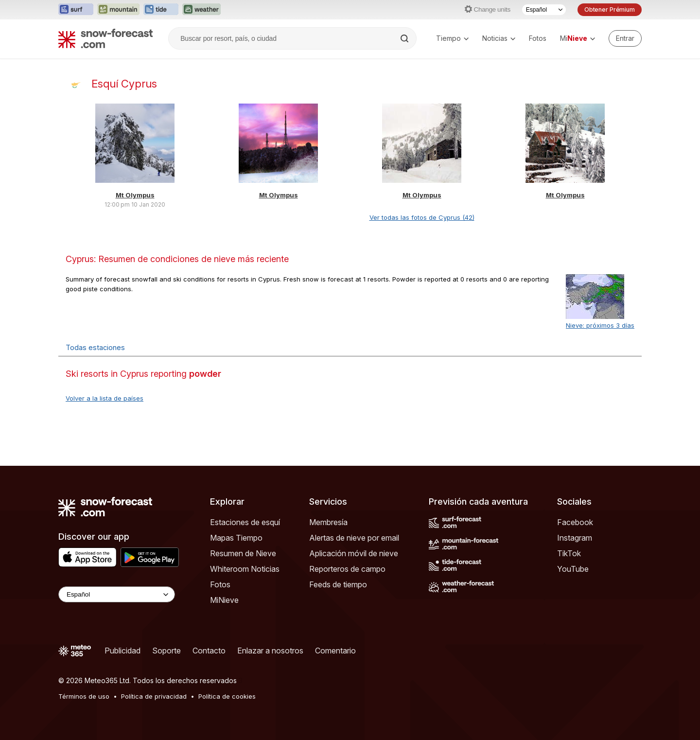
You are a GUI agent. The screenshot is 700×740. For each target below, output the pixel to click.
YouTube (573, 569)
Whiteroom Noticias (245, 569)
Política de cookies (227, 696)
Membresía (328, 522)
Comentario (335, 651)
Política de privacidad (154, 696)
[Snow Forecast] (105, 38)
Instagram (575, 538)
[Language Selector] (117, 594)
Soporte (166, 651)
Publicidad (122, 651)
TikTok (569, 553)
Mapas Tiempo (236, 538)
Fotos (538, 38)
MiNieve (224, 600)
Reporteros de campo (347, 569)
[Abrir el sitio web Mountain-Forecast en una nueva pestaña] (118, 10)
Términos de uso (84, 696)
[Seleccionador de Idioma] (544, 10)
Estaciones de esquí (245, 522)
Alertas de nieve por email (354, 538)
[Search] (405, 38)
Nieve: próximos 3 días (600, 325)
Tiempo (452, 38)
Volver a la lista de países (105, 398)
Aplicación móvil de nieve (354, 553)
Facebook (575, 522)
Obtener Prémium (610, 9)
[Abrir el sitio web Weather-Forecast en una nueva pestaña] (201, 10)
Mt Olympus (135, 195)
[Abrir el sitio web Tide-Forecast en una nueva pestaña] (161, 10)
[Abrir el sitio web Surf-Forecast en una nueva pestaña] (76, 10)
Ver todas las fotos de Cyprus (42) (422, 217)
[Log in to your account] (625, 38)
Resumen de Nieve (243, 553)
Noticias (499, 38)
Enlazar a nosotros (270, 651)
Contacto (209, 651)
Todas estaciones (95, 347)
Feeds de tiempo (338, 584)
